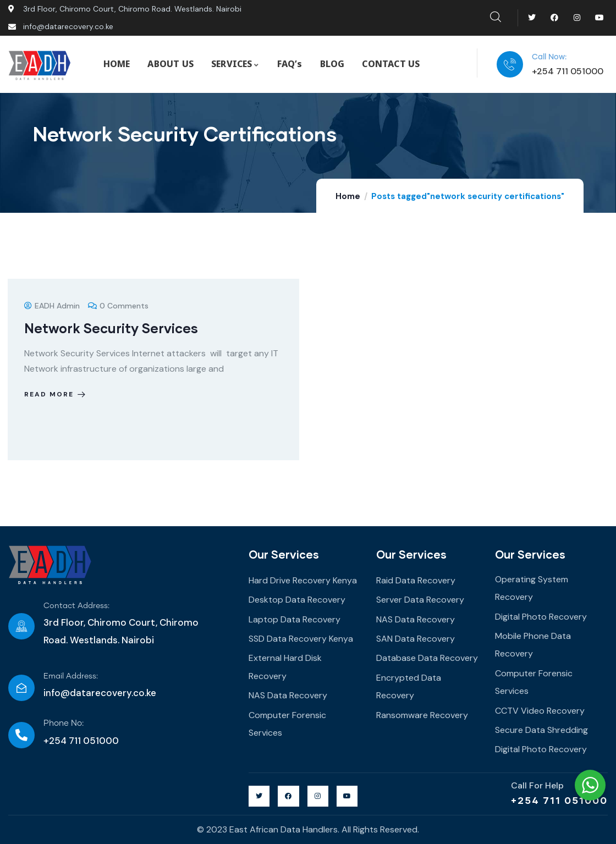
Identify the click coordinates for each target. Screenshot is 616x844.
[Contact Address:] (21, 626)
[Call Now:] (510, 64)
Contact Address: (76, 606)
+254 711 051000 (559, 800)
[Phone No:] (21, 735)
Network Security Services (111, 328)
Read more (56, 394)
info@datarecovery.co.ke (100, 693)
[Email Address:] (21, 688)
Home (348, 196)
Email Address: (71, 676)
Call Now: (549, 57)
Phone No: (64, 723)
